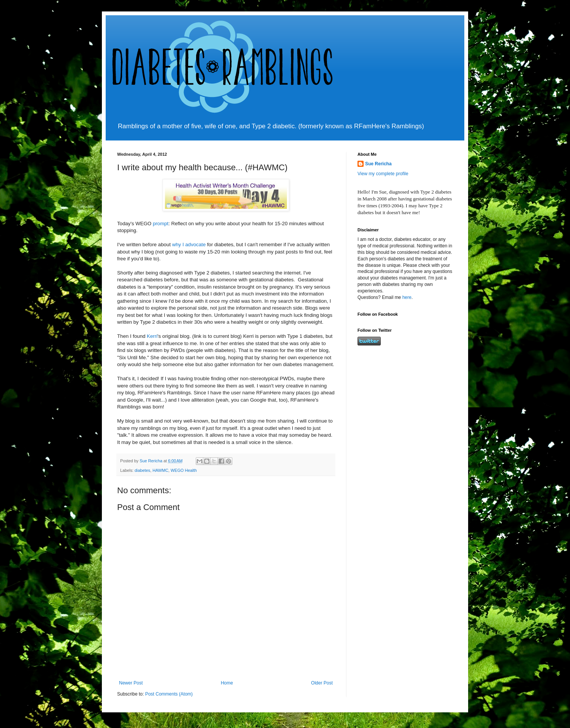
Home (227, 683)
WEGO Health (184, 470)
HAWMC (161, 470)
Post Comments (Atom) (169, 694)
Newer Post (131, 683)
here (407, 297)
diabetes (142, 470)
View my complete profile (383, 174)
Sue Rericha (378, 164)
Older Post (322, 683)
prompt (160, 224)
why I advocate (189, 245)
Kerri (152, 336)
